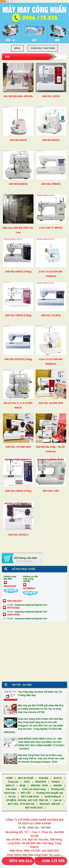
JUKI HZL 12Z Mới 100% (51, 403)
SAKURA (44, 778)
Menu (17, 48)
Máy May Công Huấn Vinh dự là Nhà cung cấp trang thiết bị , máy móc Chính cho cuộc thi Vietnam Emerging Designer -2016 (41, 759)
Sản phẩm (12, 789)
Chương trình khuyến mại (50, 793)
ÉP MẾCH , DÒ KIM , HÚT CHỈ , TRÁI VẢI (28, 800)
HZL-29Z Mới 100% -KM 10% (18, 96)
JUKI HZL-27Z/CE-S (18, 535)
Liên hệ (58, 800)
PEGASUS (41, 782)
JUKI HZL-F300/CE (51, 184)
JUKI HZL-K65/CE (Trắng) (18, 315)
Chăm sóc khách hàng (34, 789)
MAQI (23, 786)
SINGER (58, 786)
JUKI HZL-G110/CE (51, 315)
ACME (10, 778)
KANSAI (56, 782)
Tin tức (12, 797)
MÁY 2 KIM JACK (30, 797)
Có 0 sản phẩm (24, 561)
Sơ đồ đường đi (53, 797)
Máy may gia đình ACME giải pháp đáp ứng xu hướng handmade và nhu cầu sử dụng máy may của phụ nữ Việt (41, 709)
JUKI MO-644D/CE (18, 184)
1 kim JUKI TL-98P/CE (51, 228)
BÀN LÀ (10, 786)
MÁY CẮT (26, 793)
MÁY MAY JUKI (51, 491)
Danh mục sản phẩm (43, 48)
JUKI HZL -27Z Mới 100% (18, 447)
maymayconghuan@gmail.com (31, 605)
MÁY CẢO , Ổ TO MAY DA (21, 804)
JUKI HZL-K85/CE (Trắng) (18, 272)
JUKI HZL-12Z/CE (51, 96)
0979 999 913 (20, 861)
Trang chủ (13, 782)
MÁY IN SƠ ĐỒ (26, 778)
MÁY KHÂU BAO (34, 808)
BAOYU (58, 778)
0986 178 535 (53, 861)
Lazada (57, 855)
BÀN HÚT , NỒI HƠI (50, 804)
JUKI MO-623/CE (51, 140)
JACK (27, 782)
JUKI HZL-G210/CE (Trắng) (18, 359)
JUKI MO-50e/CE (18, 140)
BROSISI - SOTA (40, 786)
